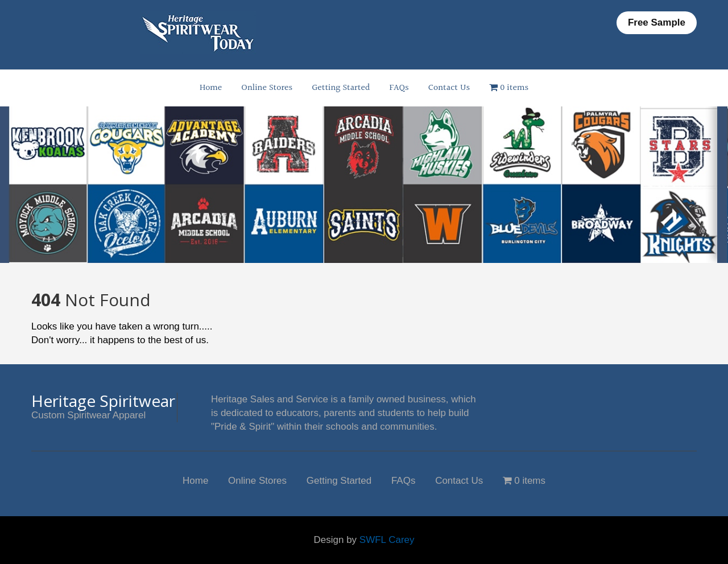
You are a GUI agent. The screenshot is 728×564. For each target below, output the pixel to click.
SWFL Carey (387, 540)
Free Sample (657, 22)
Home (211, 88)
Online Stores (267, 88)
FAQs (399, 88)
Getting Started (341, 88)
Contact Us (449, 88)
